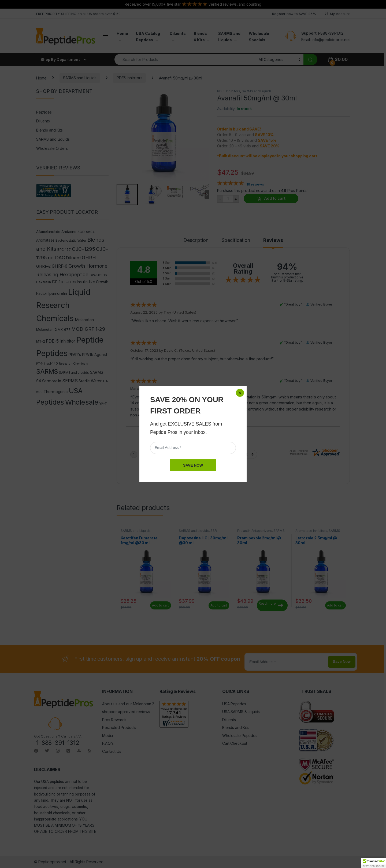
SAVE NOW (193, 465)
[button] (374, 863)
